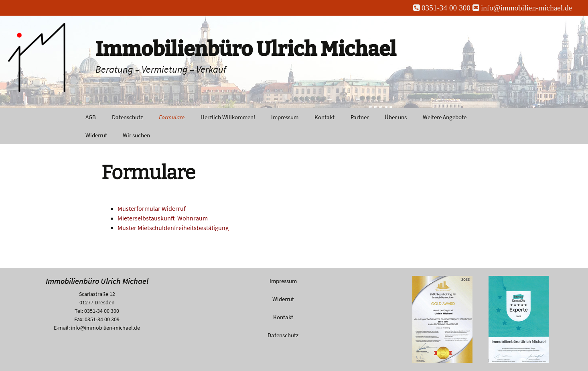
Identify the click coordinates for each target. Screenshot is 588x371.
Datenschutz (127, 117)
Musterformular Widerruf (152, 208)
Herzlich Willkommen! (228, 117)
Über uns (396, 117)
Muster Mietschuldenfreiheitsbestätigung (173, 228)
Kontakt (324, 117)
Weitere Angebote (445, 117)
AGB (91, 117)
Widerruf (96, 135)
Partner (360, 117)
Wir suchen (136, 135)
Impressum (285, 117)
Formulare (172, 117)
